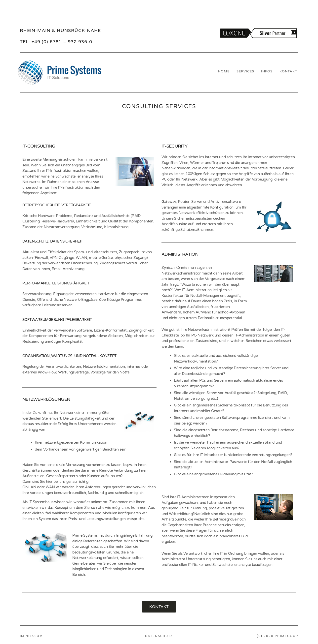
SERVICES (245, 71)
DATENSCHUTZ (159, 636)
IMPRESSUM (31, 636)
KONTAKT (288, 71)
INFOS (267, 71)
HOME (224, 71)
